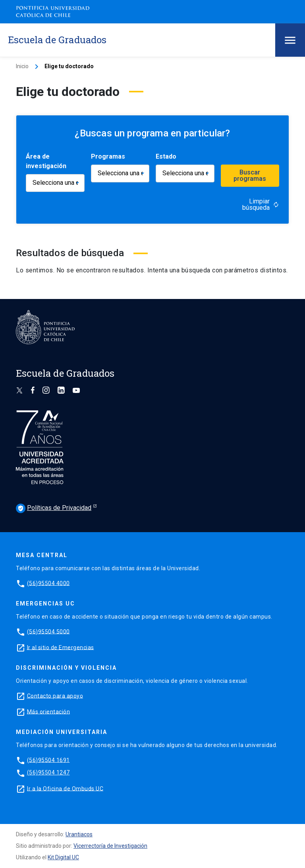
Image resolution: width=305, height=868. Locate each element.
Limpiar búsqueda (261, 205)
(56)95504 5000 (48, 631)
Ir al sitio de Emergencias (61, 647)
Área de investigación (46, 161)
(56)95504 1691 (48, 760)
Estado (166, 156)
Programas (108, 156)
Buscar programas (250, 175)
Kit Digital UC (63, 857)
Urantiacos (79, 834)
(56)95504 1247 (48, 772)
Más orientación (49, 711)
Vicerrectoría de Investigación (110, 846)
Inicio (22, 66)
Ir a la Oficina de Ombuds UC (65, 788)
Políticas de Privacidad (54, 508)
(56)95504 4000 (48, 583)
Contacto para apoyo (55, 696)
